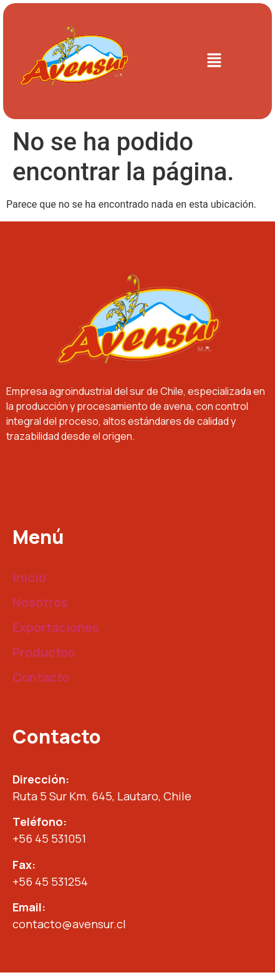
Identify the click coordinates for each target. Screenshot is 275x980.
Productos (44, 652)
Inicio (29, 577)
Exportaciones (56, 627)
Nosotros (40, 602)
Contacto (41, 677)
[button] (215, 61)
